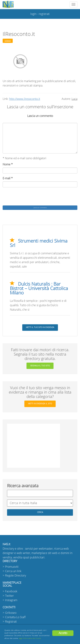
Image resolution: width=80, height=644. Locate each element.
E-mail (8, 178)
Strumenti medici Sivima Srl (39, 243)
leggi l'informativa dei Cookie (30, 638)
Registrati (11, 622)
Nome (8, 164)
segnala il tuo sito (40, 366)
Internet (8, 41)
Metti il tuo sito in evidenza (40, 327)
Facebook (11, 591)
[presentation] (29, 197)
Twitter (9, 596)
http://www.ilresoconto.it (25, 99)
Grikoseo (11, 613)
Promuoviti (12, 567)
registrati (44, 14)
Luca (74, 99)
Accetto (63, 633)
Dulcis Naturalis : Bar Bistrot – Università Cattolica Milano (39, 288)
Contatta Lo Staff (15, 617)
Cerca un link (13, 571)
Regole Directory (16, 576)
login (33, 14)
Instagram (11, 600)
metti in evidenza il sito (40, 404)
